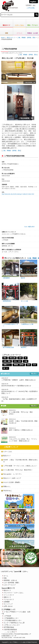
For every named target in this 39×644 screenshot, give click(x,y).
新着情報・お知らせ (10, 580)
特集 (5, 578)
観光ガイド (6, 25)
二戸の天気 (31, 8)
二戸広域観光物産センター (12, 620)
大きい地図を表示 (29, 227)
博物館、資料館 (19, 365)
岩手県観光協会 (8, 627)
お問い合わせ (7, 606)
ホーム (5, 576)
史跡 (20, 358)
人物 (19, 38)
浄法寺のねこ (8, 491)
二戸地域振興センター (10, 618)
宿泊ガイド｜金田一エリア (12, 478)
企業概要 (6, 602)
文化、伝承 (18, 361)
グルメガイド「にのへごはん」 (13, 593)
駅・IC (6, 368)
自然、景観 (7, 361)
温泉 (29, 365)
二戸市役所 (7, 616)
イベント (19, 33)
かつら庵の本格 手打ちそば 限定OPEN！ (18, 470)
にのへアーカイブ (9, 585)
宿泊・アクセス (33, 25)
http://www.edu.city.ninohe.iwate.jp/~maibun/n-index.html (18, 194)
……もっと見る (10, 632)
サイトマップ (7, 604)
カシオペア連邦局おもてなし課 (13, 623)
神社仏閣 (13, 358)
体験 (7, 33)
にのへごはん (19, 25)
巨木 (35, 365)
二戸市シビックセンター (11, 625)
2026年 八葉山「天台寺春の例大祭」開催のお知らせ (20, 461)
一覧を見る (34, 374)
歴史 (34, 38)
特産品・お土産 (33, 33)
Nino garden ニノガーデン (13, 474)
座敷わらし (7, 365)
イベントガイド (8, 595)
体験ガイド (7, 597)
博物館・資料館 (26, 38)
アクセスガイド (8, 599)
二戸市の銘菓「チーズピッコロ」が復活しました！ (20, 466)
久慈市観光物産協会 (10, 629)
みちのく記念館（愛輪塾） (12, 482)
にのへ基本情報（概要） (11, 583)
